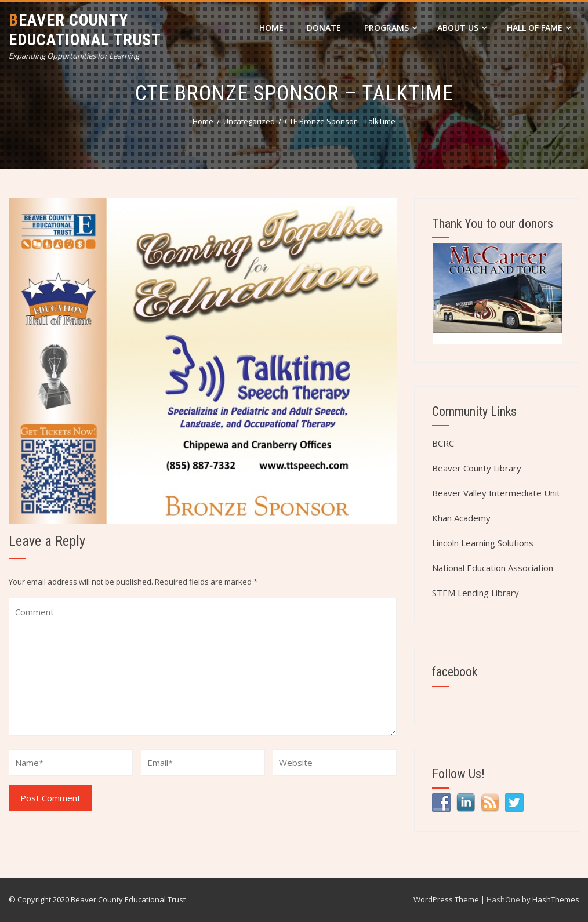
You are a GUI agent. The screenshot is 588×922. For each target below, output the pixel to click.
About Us (462, 28)
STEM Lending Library (476, 593)
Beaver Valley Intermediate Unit (496, 493)
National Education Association (493, 568)
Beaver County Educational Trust (85, 30)
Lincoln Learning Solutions (483, 543)
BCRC (443, 443)
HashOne (503, 899)
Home (271, 28)
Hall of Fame (539, 28)
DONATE (324, 28)
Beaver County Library (477, 468)
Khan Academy (461, 518)
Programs (391, 28)
